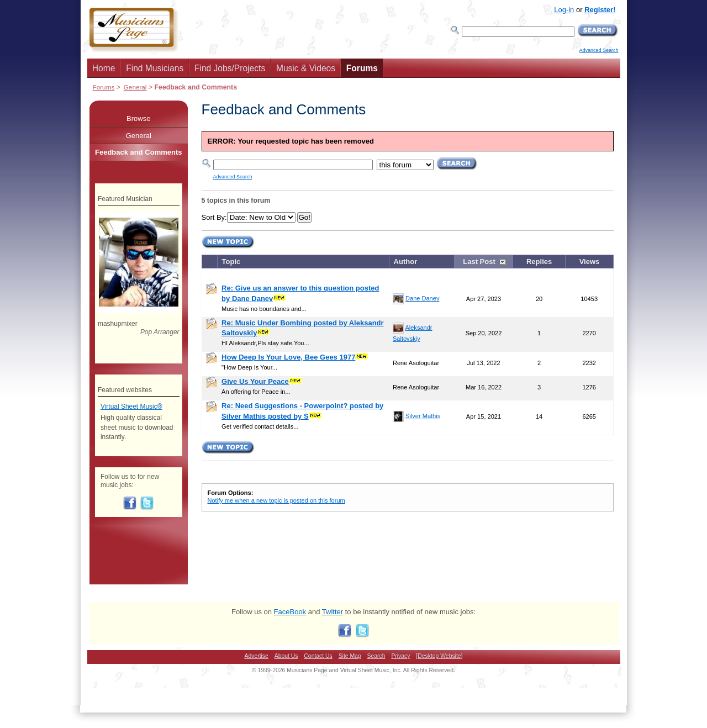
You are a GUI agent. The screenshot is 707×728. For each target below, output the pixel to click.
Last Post (479, 262)
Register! (600, 10)
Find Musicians (155, 68)
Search (376, 656)
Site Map (350, 656)
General (135, 87)
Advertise (257, 656)
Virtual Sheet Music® (131, 407)
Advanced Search (598, 50)
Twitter (333, 612)
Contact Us (318, 656)
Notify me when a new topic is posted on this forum (276, 500)
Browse (138, 118)
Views (590, 262)
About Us (286, 656)
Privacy (400, 656)
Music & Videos (306, 68)
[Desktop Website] (439, 656)
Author (406, 262)
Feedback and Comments (139, 152)
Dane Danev (422, 298)
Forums (362, 68)
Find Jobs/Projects (230, 68)
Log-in (564, 10)
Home (104, 68)
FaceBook (290, 612)
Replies (539, 262)
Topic (231, 262)
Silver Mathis (423, 416)
